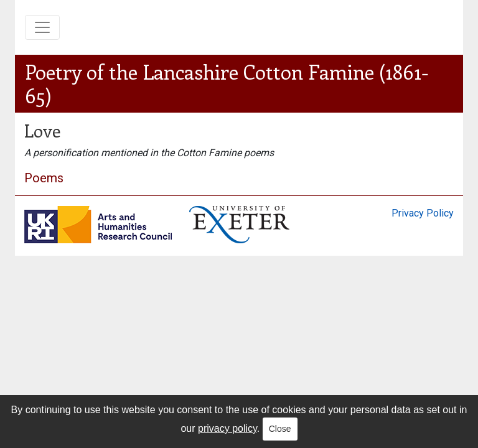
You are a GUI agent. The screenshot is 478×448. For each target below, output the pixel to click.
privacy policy (227, 428)
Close (280, 429)
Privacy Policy (423, 213)
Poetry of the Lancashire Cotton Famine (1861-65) (227, 83)
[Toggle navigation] (42, 27)
